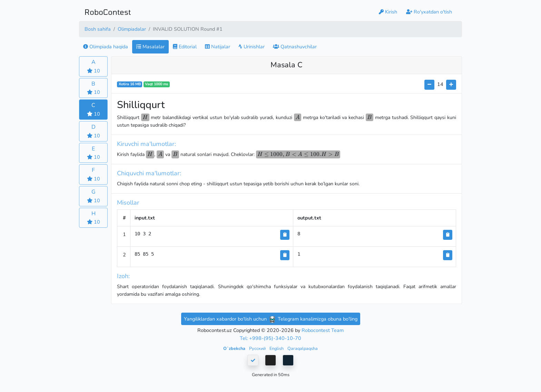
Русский (258, 348)
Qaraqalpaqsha (303, 348)
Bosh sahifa (98, 29)
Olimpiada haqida (106, 47)
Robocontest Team (323, 330)
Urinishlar (252, 47)
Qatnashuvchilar (295, 47)
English (277, 348)
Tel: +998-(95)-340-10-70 (270, 338)
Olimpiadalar (132, 29)
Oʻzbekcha (235, 348)
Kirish (388, 12)
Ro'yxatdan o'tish (429, 12)
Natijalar (218, 47)
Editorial (185, 47)
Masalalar (150, 47)
